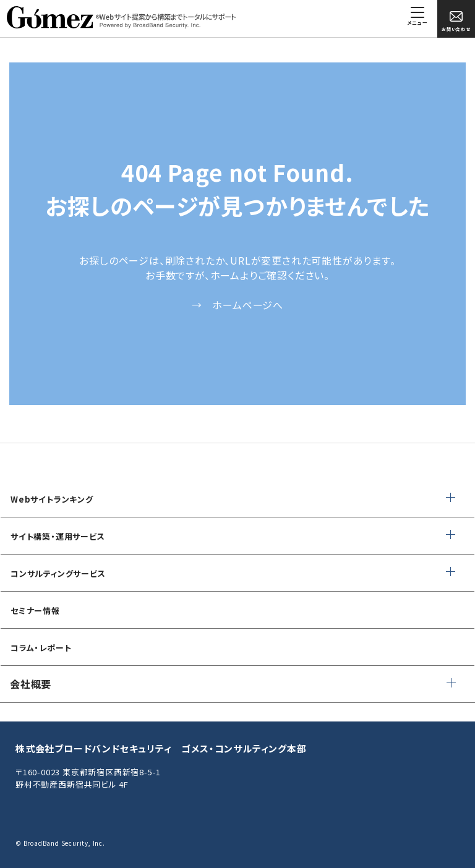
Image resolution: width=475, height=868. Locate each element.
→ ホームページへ (237, 305)
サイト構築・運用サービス (58, 536)
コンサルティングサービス (58, 573)
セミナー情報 (35, 611)
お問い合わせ (456, 21)
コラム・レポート (41, 648)
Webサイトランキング (52, 499)
